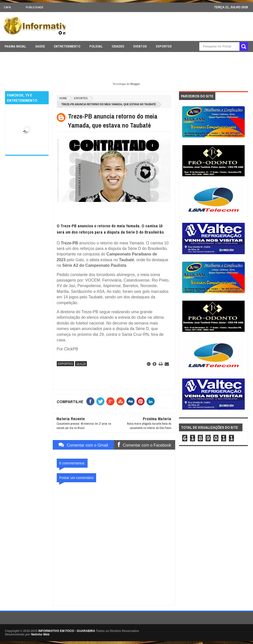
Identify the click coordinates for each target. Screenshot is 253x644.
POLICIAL (96, 46)
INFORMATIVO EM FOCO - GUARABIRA (67, 631)
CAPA (7, 7)
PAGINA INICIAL (15, 46)
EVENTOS (140, 46)
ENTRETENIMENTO (67, 46)
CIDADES (118, 46)
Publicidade (35, 7)
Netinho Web (40, 634)
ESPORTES (164, 46)
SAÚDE (40, 46)
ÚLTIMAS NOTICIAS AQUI (199, 56)
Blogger (135, 84)
